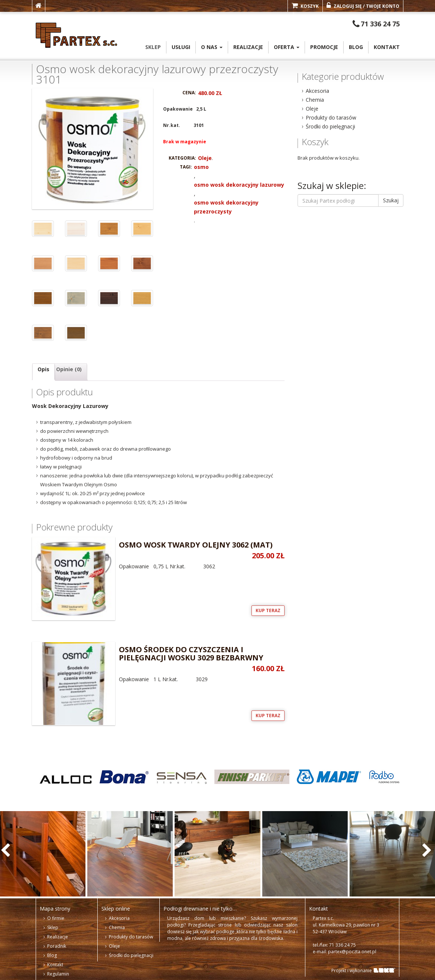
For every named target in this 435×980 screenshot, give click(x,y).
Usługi (181, 47)
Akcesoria (317, 91)
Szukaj (391, 200)
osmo (201, 167)
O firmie (56, 918)
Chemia (315, 100)
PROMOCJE (324, 47)
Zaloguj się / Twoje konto (363, 6)
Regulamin (58, 974)
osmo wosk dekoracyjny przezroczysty (226, 207)
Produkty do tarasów (331, 117)
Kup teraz (268, 610)
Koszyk (305, 6)
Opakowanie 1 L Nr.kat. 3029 (158, 662)
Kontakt (387, 47)
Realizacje (248, 47)
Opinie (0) (69, 369)
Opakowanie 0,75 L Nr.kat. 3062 (158, 553)
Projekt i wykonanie (352, 971)
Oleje (205, 158)
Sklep (153, 47)
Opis (43, 369)
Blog (356, 47)
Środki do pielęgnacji (330, 126)
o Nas (212, 47)
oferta (287, 47)
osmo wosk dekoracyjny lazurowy (239, 185)
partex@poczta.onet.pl (352, 952)
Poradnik (57, 946)
